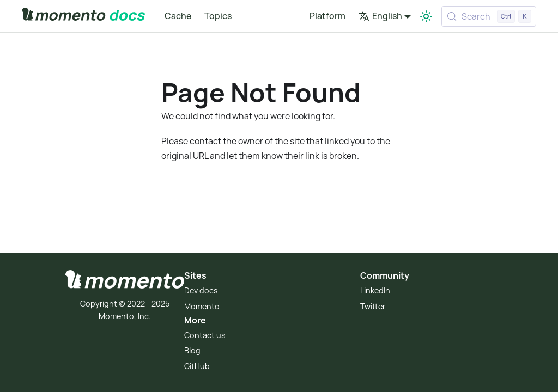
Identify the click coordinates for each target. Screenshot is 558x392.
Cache (178, 16)
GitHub (197, 366)
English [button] (380, 16)
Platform (327, 16)
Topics (218, 16)
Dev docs (201, 290)
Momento (202, 306)
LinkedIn (375, 290)
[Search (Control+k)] (489, 16)
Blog (192, 350)
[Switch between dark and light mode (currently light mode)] (426, 16)
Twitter (373, 306)
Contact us (205, 335)
